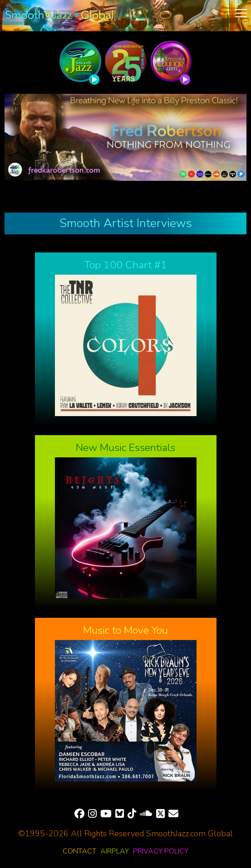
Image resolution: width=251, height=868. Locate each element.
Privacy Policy (161, 851)
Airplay (115, 851)
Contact (79, 851)
